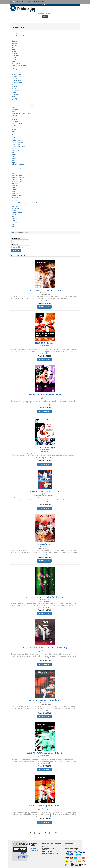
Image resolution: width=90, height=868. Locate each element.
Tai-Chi (13, 199)
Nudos (13, 156)
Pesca (13, 170)
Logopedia (14, 137)
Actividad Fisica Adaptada (19, 36)
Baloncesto (15, 51)
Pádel (13, 162)
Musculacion (15, 150)
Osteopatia (15, 160)
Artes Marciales (16, 46)
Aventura (14, 50)
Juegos (14, 129)
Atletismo (14, 48)
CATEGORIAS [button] (45, 5)
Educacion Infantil (16, 73)
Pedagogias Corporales (18, 164)
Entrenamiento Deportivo (18, 83)
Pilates (13, 172)
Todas (58, 833)
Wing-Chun (14, 222)
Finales (13, 96)
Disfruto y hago (16, 69)
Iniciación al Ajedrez (17, 123)
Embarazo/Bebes (16, 81)
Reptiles (14, 187)
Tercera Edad (15, 209)
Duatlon (14, 71)
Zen (13, 226)
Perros (13, 166)
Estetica (14, 92)
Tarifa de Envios (34, 850)
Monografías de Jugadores (19, 147)
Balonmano (15, 53)
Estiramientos (15, 94)
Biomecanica (15, 55)
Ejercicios (14, 79)
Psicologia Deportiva (17, 182)
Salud (13, 191)
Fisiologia (14, 98)
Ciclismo (14, 59)
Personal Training (16, 168)
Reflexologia (15, 183)
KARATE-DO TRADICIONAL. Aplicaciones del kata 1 (44, 806)
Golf (13, 117)
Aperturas (14, 44)
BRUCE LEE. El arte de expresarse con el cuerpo (44, 395)
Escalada (14, 84)
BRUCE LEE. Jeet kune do (44, 343)
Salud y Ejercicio (16, 193)
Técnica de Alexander (17, 201)
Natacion (14, 152)
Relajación (14, 185)
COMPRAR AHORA (44, 307)
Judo (13, 127)
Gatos (13, 112)
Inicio (13, 232)
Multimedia (15, 149)
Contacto (32, 852)
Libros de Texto (16, 135)
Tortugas (14, 211)
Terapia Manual (16, 207)
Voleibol (14, 220)
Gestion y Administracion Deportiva (21, 114)
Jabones (14, 125)
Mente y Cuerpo (16, 145)
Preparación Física (17, 180)
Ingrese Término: (16, 238)
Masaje (14, 139)
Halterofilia (14, 119)
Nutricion (14, 158)
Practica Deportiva (17, 176)
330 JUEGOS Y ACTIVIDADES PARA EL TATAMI (44, 492)
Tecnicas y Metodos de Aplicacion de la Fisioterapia (26, 203)
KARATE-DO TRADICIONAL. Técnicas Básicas (44, 700)
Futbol (13, 108)
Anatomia (14, 42)
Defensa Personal (16, 63)
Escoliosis (14, 86)
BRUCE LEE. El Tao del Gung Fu (44, 448)
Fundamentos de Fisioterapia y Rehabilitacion (24, 106)
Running (14, 189)
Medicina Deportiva (17, 141)
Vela (13, 216)
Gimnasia (14, 116)
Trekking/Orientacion (17, 213)
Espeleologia (15, 90)
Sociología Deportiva (17, 195)
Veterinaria (14, 218)
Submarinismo (16, 197)
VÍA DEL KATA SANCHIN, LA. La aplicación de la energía (44, 597)
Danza (13, 61)
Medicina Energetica (17, 143)
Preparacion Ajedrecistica (19, 178)
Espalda (14, 88)
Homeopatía (15, 121)
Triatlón (14, 215)
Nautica (14, 154)
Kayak (13, 133)
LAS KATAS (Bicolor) (44, 544)
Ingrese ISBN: (15, 244)
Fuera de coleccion (17, 104)
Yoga (13, 224)
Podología (14, 174)
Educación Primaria (17, 75)
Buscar (45, 17)
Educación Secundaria (18, 77)
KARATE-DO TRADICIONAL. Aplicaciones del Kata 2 (44, 753)
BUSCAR (16, 250)
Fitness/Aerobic (16, 100)
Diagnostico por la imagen (19, 65)
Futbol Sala (15, 110)
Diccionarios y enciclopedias (20, 67)
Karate (13, 131)
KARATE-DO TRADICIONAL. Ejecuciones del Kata (44, 290)
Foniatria (14, 102)
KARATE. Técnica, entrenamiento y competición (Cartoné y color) (44, 648)
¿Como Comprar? (34, 849)
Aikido (13, 38)
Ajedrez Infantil (16, 40)
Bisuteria (14, 57)
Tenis (13, 205)
